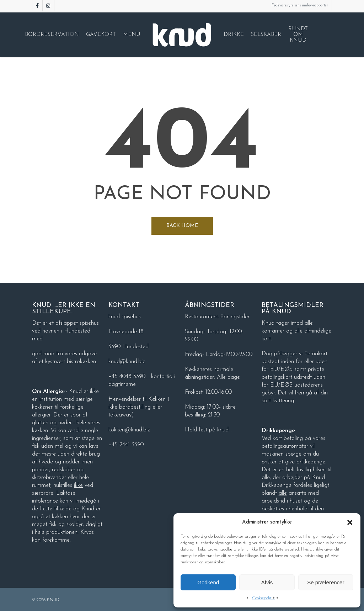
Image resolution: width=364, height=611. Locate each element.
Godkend (208, 582)
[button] (350, 522)
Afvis (267, 582)
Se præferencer (326, 582)
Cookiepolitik (263, 598)
